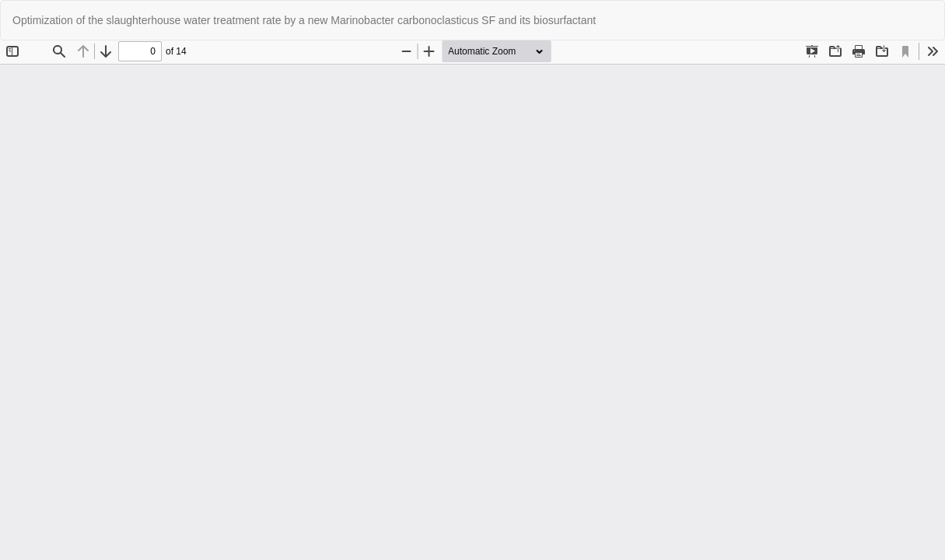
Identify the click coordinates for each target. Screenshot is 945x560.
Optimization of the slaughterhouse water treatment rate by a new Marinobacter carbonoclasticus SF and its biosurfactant (304, 20)
